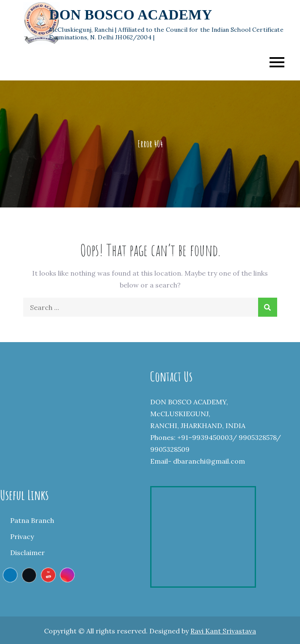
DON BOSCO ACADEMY (131, 15)
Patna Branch (32, 520)
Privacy (22, 536)
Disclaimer (28, 553)
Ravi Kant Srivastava (223, 631)
